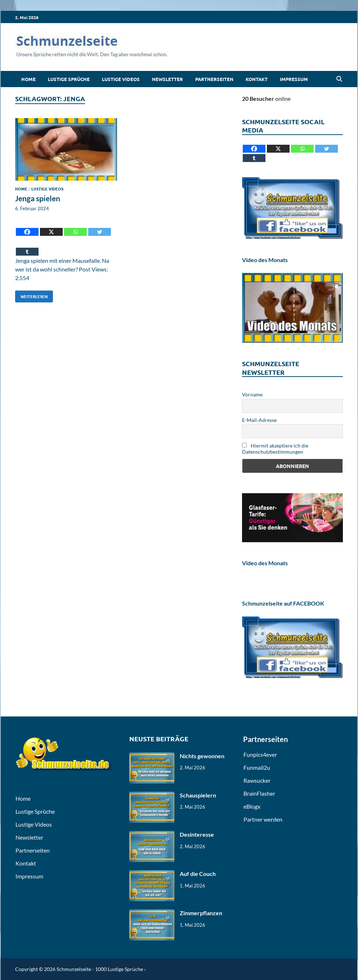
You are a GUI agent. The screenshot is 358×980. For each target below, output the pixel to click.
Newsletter (167, 79)
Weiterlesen (31, 295)
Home (28, 79)
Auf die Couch (198, 874)
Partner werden (263, 819)
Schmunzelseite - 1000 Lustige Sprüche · (101, 969)
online (266, 98)
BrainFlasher (259, 793)
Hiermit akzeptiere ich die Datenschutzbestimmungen (275, 449)
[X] (51, 227)
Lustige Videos (121, 79)
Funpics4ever (260, 754)
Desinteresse (197, 834)
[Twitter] (100, 227)
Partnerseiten (214, 79)
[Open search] (339, 79)
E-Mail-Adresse (259, 420)
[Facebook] (27, 227)
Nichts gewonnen (202, 756)
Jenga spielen (38, 198)
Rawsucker (257, 780)
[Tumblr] (27, 246)
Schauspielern (198, 795)
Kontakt (257, 79)
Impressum (294, 79)
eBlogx (252, 806)
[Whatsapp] (75, 227)
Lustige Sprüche (69, 79)
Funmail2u (257, 767)
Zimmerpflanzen (201, 913)
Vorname (252, 394)
